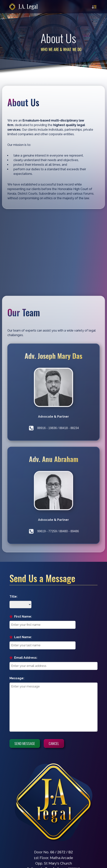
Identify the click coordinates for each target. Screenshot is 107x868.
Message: (17, 678)
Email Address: (26, 658)
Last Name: (23, 637)
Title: (13, 597)
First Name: (23, 617)
